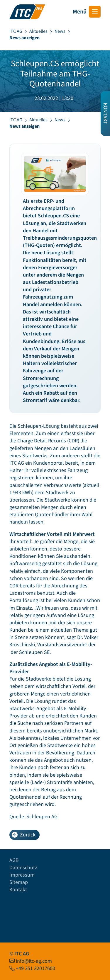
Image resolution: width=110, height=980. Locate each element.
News (60, 31)
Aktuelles (38, 31)
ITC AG (16, 31)
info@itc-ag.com (34, 961)
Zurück (24, 835)
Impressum (22, 875)
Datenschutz (23, 868)
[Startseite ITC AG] (27, 12)
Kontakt (18, 890)
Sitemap (19, 882)
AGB (14, 860)
